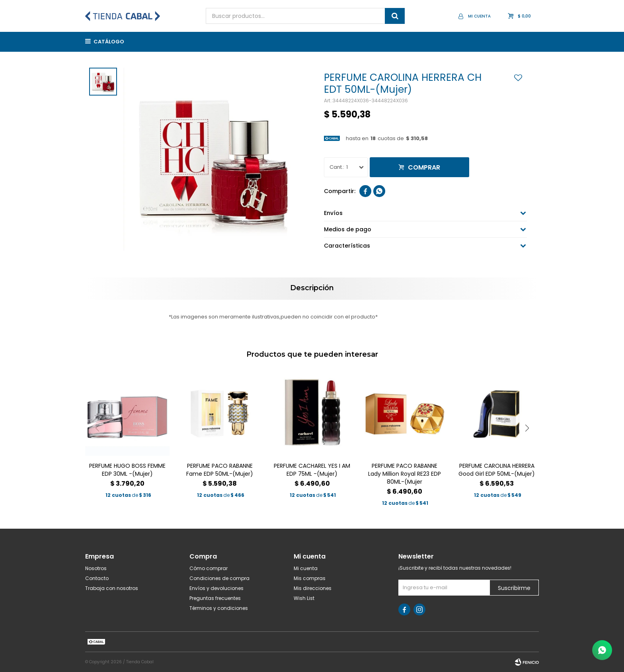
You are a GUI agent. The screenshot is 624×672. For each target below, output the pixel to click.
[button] (527, 428)
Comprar (424, 167)
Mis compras (310, 578)
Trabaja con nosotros (112, 588)
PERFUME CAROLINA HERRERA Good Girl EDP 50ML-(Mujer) (497, 470)
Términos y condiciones (219, 608)
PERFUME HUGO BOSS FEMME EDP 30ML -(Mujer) (127, 470)
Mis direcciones (313, 588)
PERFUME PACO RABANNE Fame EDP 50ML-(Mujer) (220, 470)
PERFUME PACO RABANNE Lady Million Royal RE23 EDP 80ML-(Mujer (405, 474)
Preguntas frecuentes (215, 598)
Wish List (304, 598)
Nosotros (96, 568)
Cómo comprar (209, 568)
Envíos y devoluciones (216, 588)
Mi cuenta (306, 568)
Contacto (97, 578)
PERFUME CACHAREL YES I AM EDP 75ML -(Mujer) (312, 470)
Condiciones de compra (219, 578)
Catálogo (109, 42)
